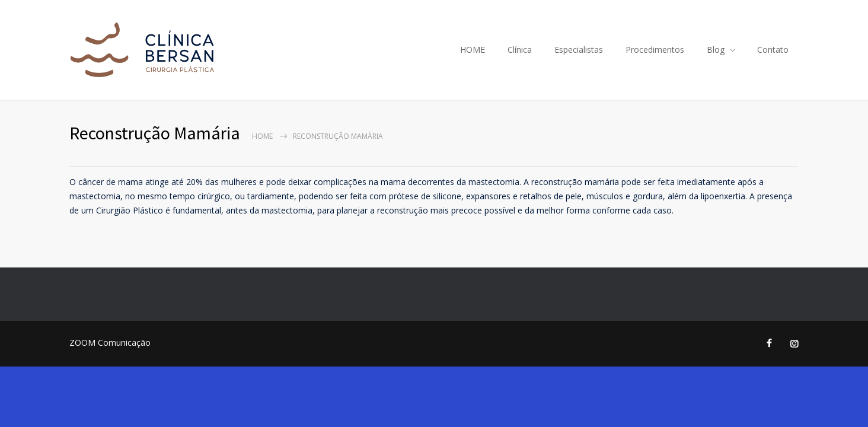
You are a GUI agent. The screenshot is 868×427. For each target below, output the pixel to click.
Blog (716, 50)
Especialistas (579, 50)
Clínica (520, 50)
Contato (773, 50)
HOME (473, 50)
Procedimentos (655, 50)
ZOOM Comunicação (110, 342)
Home (262, 136)
